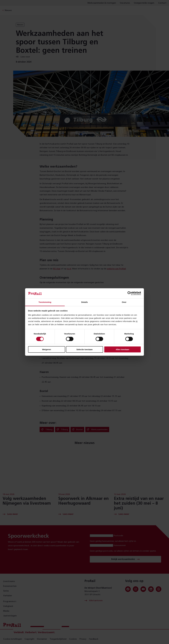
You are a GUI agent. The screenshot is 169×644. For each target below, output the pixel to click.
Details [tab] (84, 302)
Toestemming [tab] (45, 302)
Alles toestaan (123, 349)
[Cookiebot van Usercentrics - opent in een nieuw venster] (129, 293)
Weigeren (47, 349)
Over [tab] (124, 302)
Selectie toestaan (85, 349)
